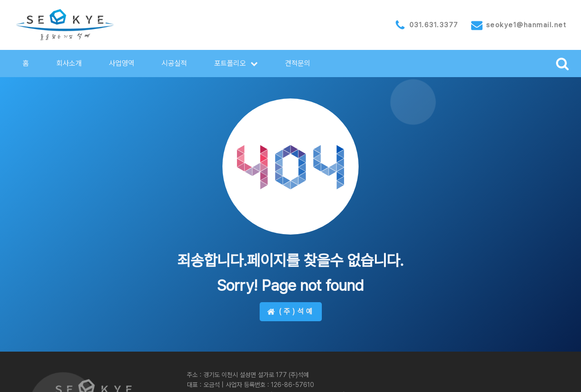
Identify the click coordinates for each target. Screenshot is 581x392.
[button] (236, 64)
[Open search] (562, 64)
